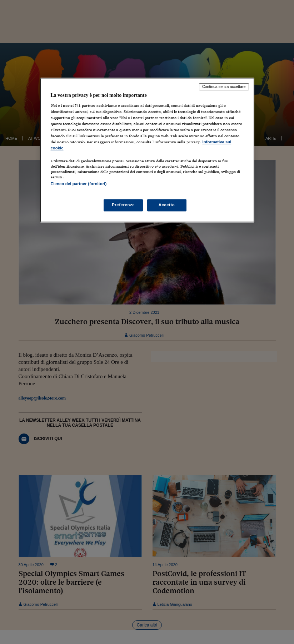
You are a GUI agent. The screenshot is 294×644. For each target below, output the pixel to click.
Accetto (167, 205)
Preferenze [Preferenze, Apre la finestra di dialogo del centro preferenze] (123, 205)
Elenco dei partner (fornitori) (79, 184)
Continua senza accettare (224, 87)
